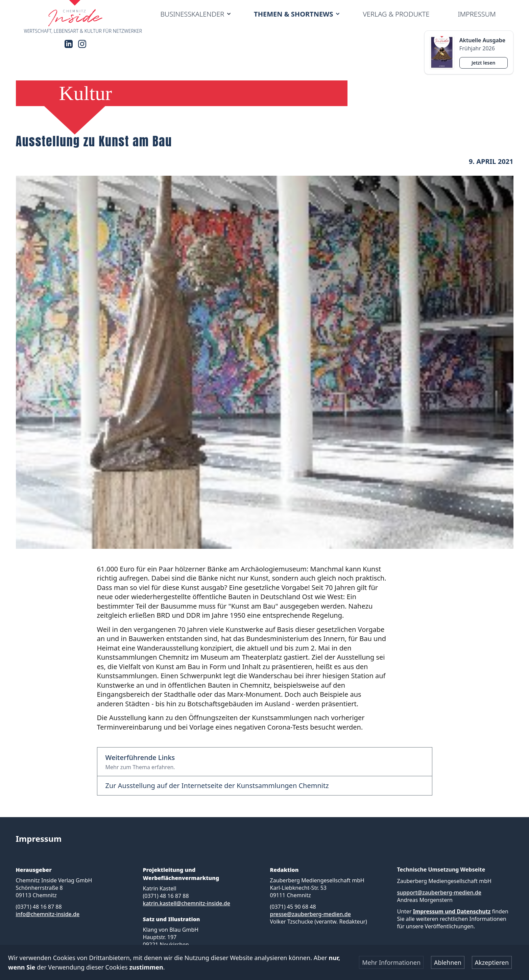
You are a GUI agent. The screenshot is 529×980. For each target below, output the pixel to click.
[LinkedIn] (69, 44)
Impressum (477, 14)
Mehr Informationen (391, 962)
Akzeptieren (492, 962)
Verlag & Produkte (396, 14)
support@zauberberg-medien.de (439, 892)
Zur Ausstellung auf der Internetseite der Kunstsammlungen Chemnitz (217, 786)
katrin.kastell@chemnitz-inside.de (187, 903)
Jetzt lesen (483, 63)
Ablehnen (448, 962)
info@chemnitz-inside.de (48, 914)
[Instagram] (82, 44)
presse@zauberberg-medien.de (310, 914)
